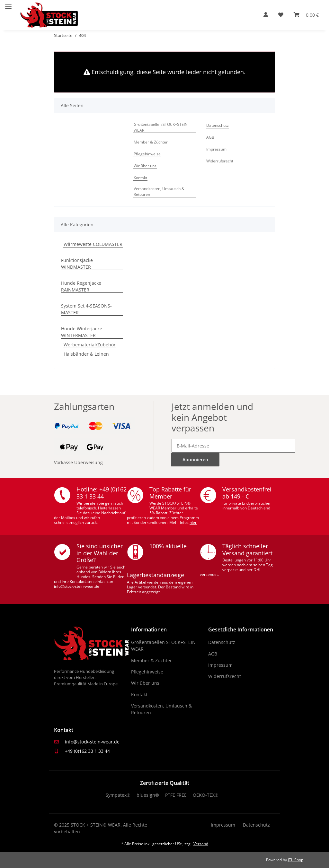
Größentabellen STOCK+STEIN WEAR (161, 127)
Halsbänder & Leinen (86, 354)
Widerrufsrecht (220, 161)
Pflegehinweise (147, 154)
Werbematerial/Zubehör (90, 345)
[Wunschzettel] (281, 15)
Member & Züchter (151, 142)
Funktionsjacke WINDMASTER (77, 264)
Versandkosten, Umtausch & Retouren (159, 191)
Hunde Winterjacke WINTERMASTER (82, 332)
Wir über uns (145, 166)
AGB (210, 137)
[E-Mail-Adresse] (233, 446)
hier (193, 522)
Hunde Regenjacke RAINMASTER (81, 286)
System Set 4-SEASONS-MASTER (86, 309)
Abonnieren (195, 460)
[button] (266, 15)
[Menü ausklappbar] (8, 4)
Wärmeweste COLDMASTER (93, 244)
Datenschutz (218, 125)
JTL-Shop (296, 860)
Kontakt (140, 178)
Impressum (216, 149)
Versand (201, 844)
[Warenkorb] (306, 15)
